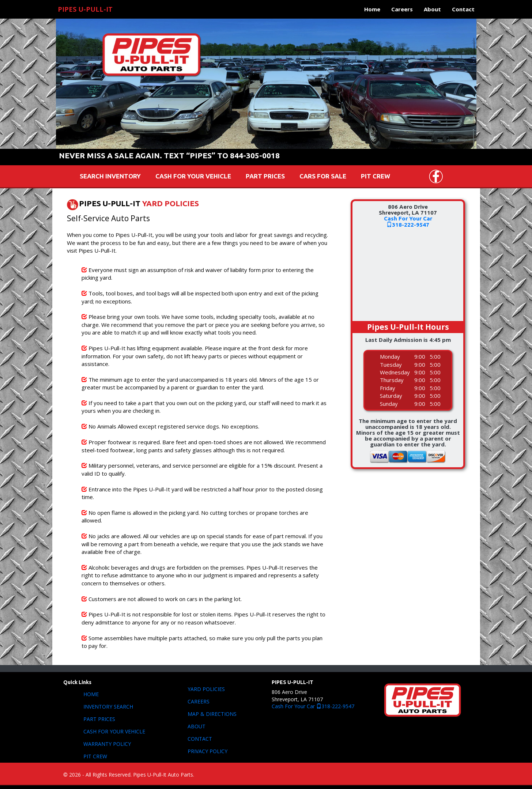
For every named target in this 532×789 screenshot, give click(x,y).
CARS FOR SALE (323, 176)
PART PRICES (265, 176)
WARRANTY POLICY (107, 744)
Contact (463, 9)
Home (372, 9)
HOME (91, 694)
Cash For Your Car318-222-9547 (408, 222)
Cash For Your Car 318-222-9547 (313, 706)
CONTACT (200, 739)
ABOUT (197, 726)
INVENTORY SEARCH (108, 707)
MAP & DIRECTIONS (212, 714)
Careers (402, 9)
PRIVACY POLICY (207, 751)
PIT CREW (376, 176)
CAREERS (199, 701)
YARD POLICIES (171, 203)
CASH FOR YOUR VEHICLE (193, 176)
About (432, 9)
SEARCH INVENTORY (110, 176)
